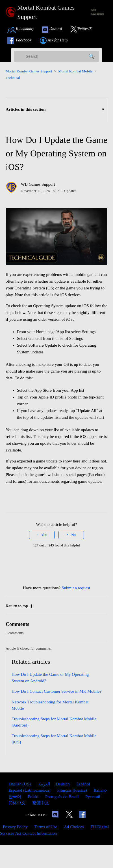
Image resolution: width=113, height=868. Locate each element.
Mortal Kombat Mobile (75, 71)
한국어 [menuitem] (15, 797)
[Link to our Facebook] (22, 41)
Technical (13, 78)
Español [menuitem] (83, 784)
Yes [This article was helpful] (44, 535)
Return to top (19, 606)
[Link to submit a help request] (56, 41)
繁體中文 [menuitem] (41, 803)
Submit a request (76, 588)
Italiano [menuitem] (100, 790)
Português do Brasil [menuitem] (62, 797)
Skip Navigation (97, 12)
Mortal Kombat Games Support (29, 71)
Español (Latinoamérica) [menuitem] (30, 790)
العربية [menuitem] (44, 784)
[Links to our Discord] (55, 815)
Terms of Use (46, 827)
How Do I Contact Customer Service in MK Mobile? (56, 691)
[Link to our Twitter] (84, 30)
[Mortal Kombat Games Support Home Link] (45, 12)
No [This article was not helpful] (74, 535)
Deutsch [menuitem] (63, 784)
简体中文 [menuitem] (18, 803)
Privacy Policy (15, 827)
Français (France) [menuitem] (72, 790)
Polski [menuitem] (34, 797)
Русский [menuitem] (93, 797)
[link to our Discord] (54, 30)
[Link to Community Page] (22, 30)
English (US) (20, 784)
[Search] (56, 56)
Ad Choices (74, 827)
